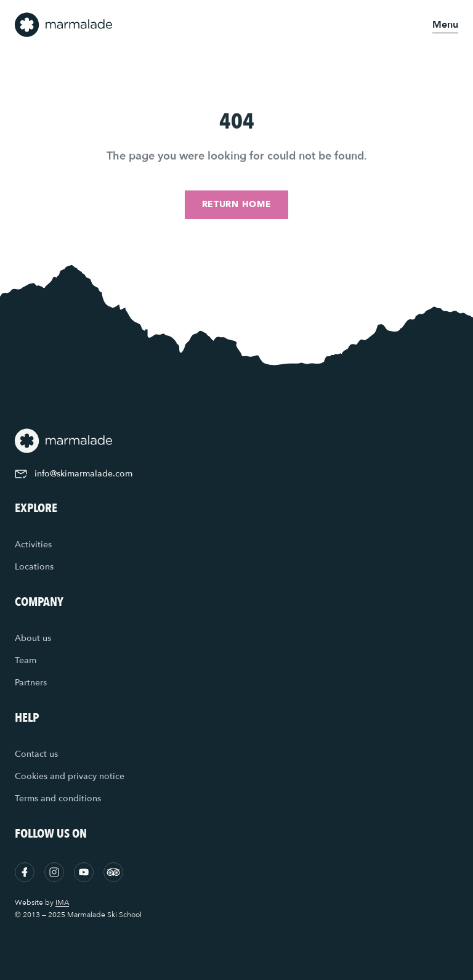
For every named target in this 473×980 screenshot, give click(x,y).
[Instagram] (54, 872)
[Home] (64, 25)
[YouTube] (84, 872)
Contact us (36, 754)
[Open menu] (445, 25)
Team (26, 660)
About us (33, 638)
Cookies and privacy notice (70, 776)
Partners (31, 683)
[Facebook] (25, 872)
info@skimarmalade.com (74, 474)
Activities (33, 545)
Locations (34, 567)
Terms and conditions (58, 798)
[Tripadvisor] (113, 872)
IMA (62, 902)
